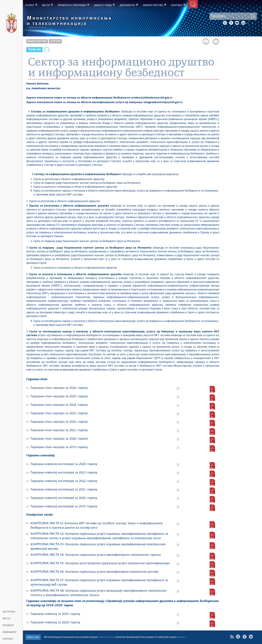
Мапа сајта (33, 637)
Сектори (55, 41)
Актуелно (9, 612)
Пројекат (8, 625)
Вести (6, 619)
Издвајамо (10, 632)
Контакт (8, 639)
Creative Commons (106, 637)
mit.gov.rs (182, 637)
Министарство (37, 41)
